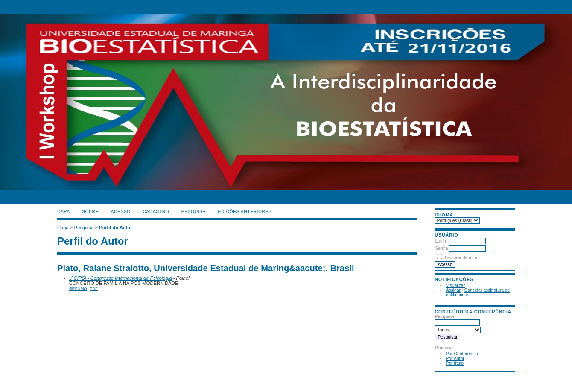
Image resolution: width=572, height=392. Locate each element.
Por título (455, 363)
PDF (94, 288)
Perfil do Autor (115, 228)
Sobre (90, 212)
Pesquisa (194, 212)
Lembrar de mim (461, 258)
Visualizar (455, 285)
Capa (64, 212)
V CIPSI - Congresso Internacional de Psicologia (121, 278)
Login (440, 241)
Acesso (121, 212)
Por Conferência (462, 354)
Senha (441, 248)
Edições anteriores (245, 212)
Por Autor (455, 358)
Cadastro (156, 212)
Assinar (453, 290)
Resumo (78, 288)
